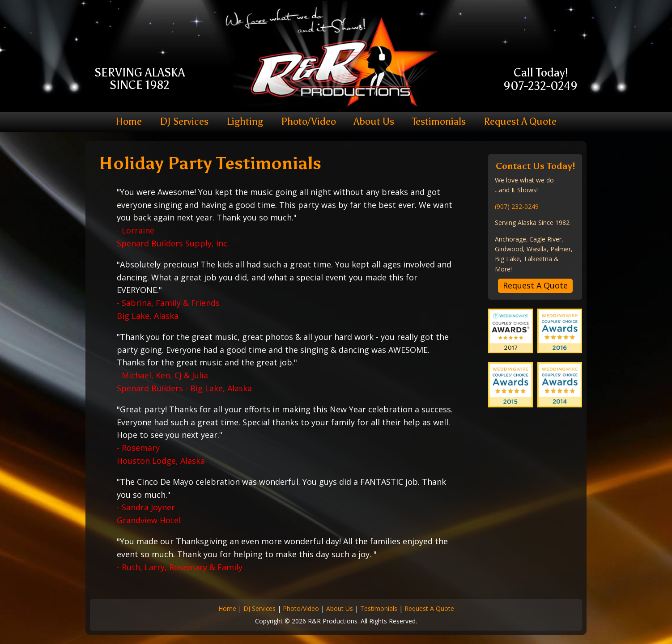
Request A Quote (520, 122)
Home (129, 122)
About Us (374, 122)
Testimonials (439, 122)
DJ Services (184, 122)
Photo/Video (308, 122)
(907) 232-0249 (517, 206)
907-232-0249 (540, 86)
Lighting (245, 122)
